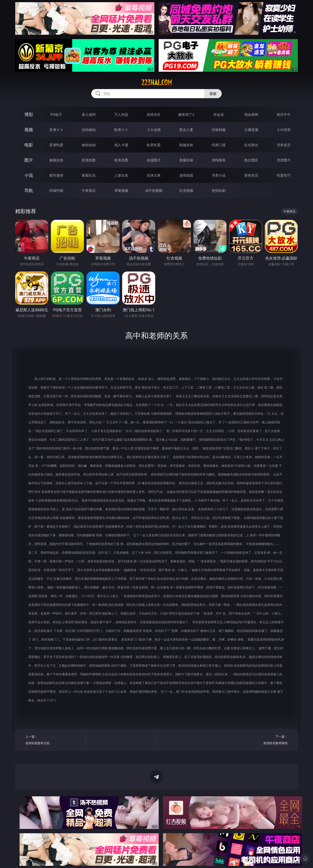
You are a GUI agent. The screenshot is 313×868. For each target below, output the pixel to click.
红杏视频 (186, 190)
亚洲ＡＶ (56, 130)
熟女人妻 (186, 130)
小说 (29, 175)
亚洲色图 (89, 160)
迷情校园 (186, 175)
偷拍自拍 (89, 145)
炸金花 (219, 114)
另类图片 (284, 160)
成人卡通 (121, 145)
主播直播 (251, 130)
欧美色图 (121, 160)
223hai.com (157, 83)
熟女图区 (251, 160)
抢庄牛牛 (284, 114)
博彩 (29, 114)
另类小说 (219, 175)
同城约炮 (56, 190)
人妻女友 (121, 175)
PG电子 (56, 114)
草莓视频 (121, 190)
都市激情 (56, 175)
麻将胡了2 (186, 114)
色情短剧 (219, 190)
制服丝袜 (186, 145)
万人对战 (121, 114)
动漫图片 (154, 160)
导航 (29, 190)
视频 (29, 130)
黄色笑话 (251, 175)
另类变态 (284, 145)
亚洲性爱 (56, 145)
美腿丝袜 (186, 160)
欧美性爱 (154, 145)
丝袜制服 (219, 130)
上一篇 (54, 740)
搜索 (213, 94)
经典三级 (219, 145)
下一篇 (259, 740)
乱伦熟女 (251, 145)
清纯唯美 (219, 160)
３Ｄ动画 (154, 130)
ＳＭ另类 (284, 130)
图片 (29, 160)
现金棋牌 (251, 114)
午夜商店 (89, 190)
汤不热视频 (154, 190)
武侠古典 (154, 175)
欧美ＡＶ (121, 130)
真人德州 (89, 114)
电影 (29, 145)
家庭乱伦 (89, 175)
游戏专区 (154, 114)
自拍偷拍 (89, 130)
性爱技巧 (284, 175)
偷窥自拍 (56, 160)
